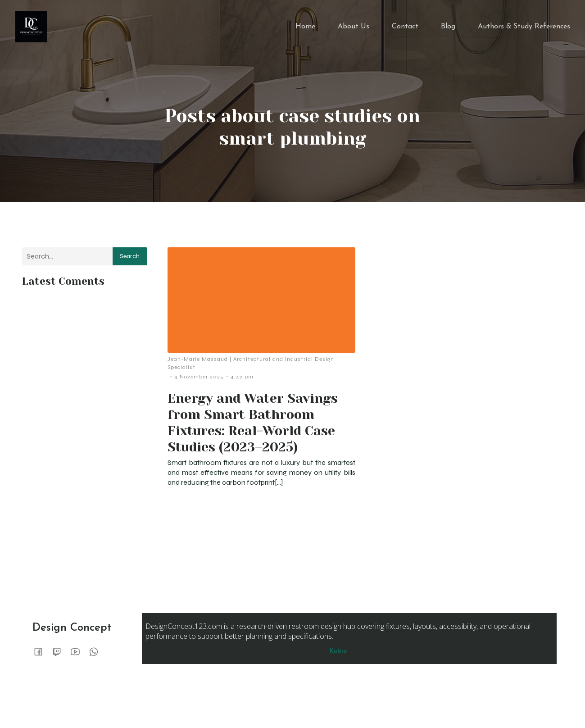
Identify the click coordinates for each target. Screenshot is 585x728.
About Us (354, 29)
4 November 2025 (199, 382)
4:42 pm (242, 382)
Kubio (338, 657)
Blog (448, 29)
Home (305, 29)
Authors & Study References (524, 29)
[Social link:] (42, 657)
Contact (405, 29)
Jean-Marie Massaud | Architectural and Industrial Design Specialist (251, 369)
